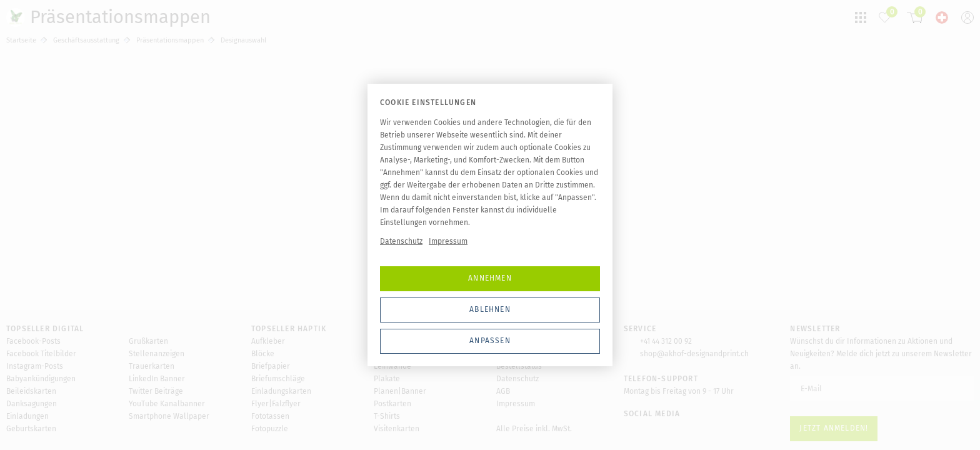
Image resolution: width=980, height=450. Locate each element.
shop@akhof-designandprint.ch (694, 354)
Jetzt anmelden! (834, 428)
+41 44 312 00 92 (666, 341)
